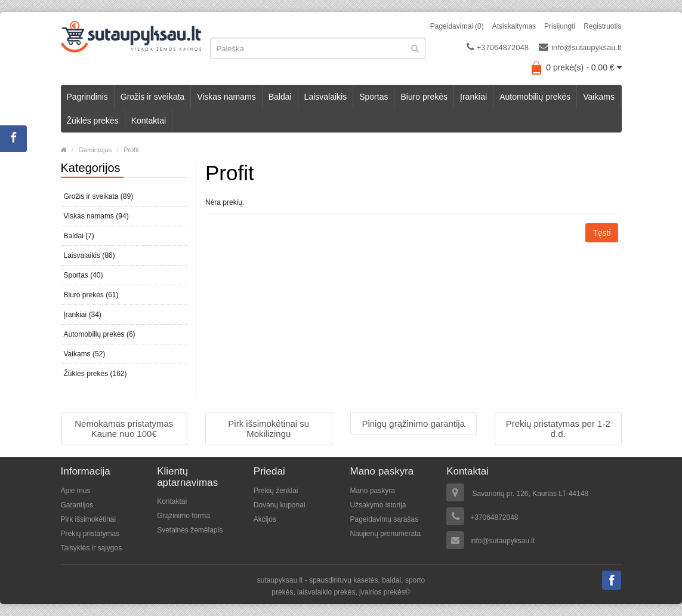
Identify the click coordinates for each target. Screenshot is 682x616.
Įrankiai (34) (83, 315)
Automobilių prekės (535, 97)
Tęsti (601, 233)
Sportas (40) (84, 275)
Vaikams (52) (85, 354)
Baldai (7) (79, 236)
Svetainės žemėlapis (190, 530)
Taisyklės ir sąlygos (92, 548)
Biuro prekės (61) (91, 295)
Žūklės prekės (93, 121)
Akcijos (265, 519)
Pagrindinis (87, 97)
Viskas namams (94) (96, 216)
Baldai (280, 97)
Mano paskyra (372, 491)
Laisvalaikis (326, 97)
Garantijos (77, 505)
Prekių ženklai (276, 491)
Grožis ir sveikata (152, 97)
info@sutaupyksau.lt (580, 47)
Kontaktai (149, 121)
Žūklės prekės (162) (95, 374)
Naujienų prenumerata (385, 534)
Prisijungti (560, 26)
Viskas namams (226, 97)
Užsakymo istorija (378, 505)
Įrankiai (473, 97)
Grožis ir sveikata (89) (99, 196)
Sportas (374, 97)
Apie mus (76, 491)
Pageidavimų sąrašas (384, 519)
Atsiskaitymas (514, 26)
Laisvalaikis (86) (90, 255)
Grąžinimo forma (183, 516)
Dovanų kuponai (280, 505)
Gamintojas (95, 150)
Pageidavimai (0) (457, 26)
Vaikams (599, 97)
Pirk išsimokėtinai (89, 519)
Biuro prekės (424, 97)
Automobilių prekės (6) (100, 334)
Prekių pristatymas (90, 534)
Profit (131, 150)
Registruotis (602, 26)
